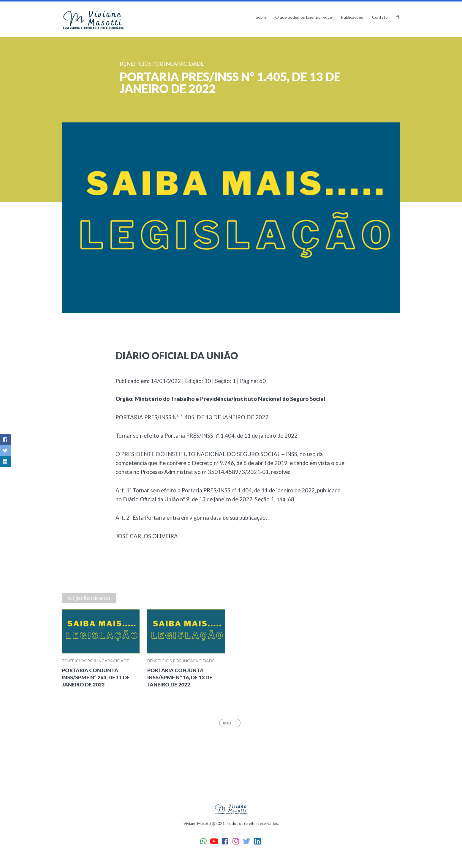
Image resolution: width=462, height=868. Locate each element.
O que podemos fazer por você (304, 17)
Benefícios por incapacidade (95, 661)
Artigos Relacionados (89, 598)
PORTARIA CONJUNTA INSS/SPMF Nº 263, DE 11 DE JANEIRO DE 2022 (96, 677)
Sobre (261, 17)
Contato (380, 17)
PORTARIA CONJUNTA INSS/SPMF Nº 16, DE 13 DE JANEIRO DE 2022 (180, 677)
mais (231, 723)
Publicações (352, 17)
